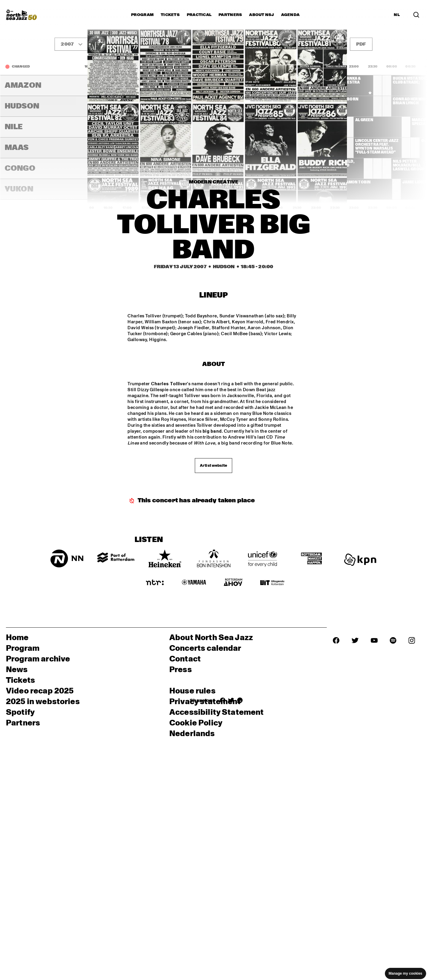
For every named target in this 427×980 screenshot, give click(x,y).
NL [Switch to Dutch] (397, 15)
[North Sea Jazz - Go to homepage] (21, 15)
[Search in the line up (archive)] (416, 15)
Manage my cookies (406, 973)
